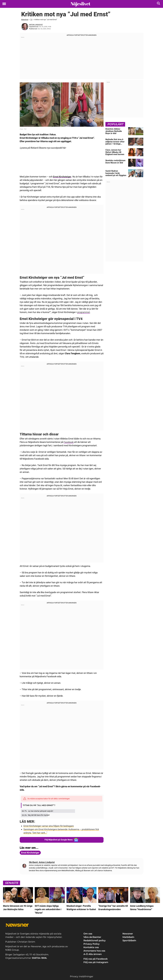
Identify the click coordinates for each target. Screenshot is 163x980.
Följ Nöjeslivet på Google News (62, 840)
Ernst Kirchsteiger (62, 177)
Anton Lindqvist (36, 25)
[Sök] (159, 4)
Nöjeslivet (25, 20)
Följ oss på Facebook (96, 959)
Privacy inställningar (82, 976)
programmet (84, 312)
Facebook (69, 442)
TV (31, 20)
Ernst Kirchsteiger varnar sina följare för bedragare (49, 826)
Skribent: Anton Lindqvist (42, 862)
